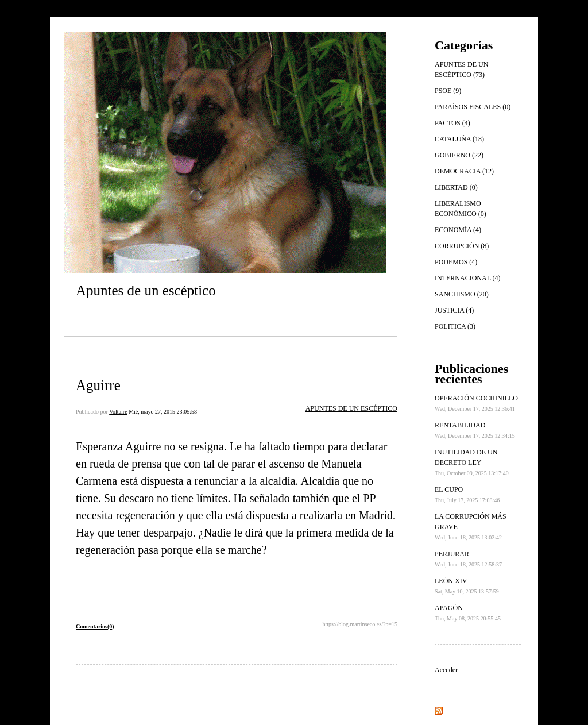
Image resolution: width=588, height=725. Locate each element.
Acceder (446, 670)
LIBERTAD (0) (456, 187)
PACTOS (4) (452, 123)
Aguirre (98, 385)
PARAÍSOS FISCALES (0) (473, 107)
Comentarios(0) (95, 626)
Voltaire (118, 412)
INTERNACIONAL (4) (468, 278)
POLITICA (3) (455, 326)
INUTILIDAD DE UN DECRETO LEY (472, 462)
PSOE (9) (448, 91)
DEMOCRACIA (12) (464, 171)
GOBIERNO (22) (459, 155)
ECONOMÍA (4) (458, 230)
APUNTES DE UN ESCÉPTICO (351, 408)
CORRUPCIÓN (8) (462, 246)
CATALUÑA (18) (459, 139)
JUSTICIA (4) (454, 310)
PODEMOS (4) (456, 262)
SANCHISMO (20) (462, 294)
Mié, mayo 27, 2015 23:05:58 (163, 412)
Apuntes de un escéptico (146, 290)
